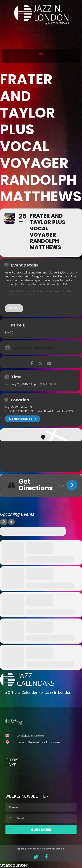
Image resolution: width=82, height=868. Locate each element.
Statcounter (14, 865)
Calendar (22, 348)
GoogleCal (46, 348)
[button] (41, 55)
